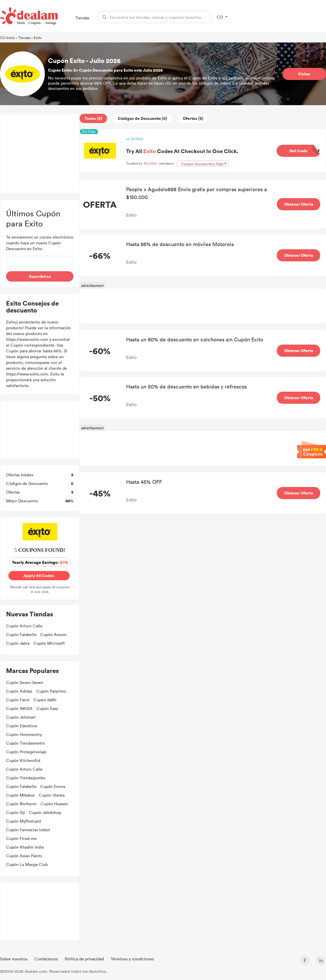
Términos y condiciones (132, 959)
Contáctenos (47, 959)
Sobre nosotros (14, 959)
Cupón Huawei (54, 804)
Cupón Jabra (18, 643)
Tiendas (82, 18)
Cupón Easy (47, 708)
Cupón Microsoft (49, 643)
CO (220, 17)
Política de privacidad (85, 959)
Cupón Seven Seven (25, 682)
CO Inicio (7, 38)
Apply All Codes (39, 575)
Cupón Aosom (53, 634)
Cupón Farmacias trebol (28, 830)
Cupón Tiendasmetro (25, 743)
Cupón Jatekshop (45, 812)
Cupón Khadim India (25, 847)
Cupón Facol (18, 700)
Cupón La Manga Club (27, 864)
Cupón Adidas (19, 691)
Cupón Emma (53, 786)
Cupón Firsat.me (21, 838)
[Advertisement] (40, 154)
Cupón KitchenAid (23, 760)
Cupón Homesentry (24, 734)
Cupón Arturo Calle (24, 626)
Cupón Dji (15, 812)
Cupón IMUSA (19, 708)
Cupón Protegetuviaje (26, 752)
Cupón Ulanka (52, 795)
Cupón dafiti (45, 700)
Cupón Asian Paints (24, 856)
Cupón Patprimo (51, 691)
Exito (38, 38)
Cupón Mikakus (20, 795)
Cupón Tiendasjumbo (26, 778)
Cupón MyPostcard (23, 821)
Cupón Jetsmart (21, 717)
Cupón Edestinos (22, 726)
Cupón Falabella (21, 634)
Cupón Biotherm (21, 804)
